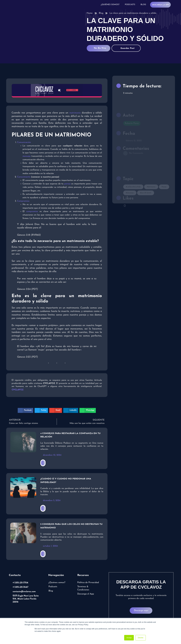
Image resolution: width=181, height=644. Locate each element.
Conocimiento (24, 177)
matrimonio (75, 113)
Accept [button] (129, 638)
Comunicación (24, 142)
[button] (25, 410)
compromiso (32, 212)
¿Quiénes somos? (110, 5)
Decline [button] (141, 638)
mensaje (27, 156)
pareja (67, 184)
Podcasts (130, 5)
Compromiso (23, 201)
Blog (143, 5)
